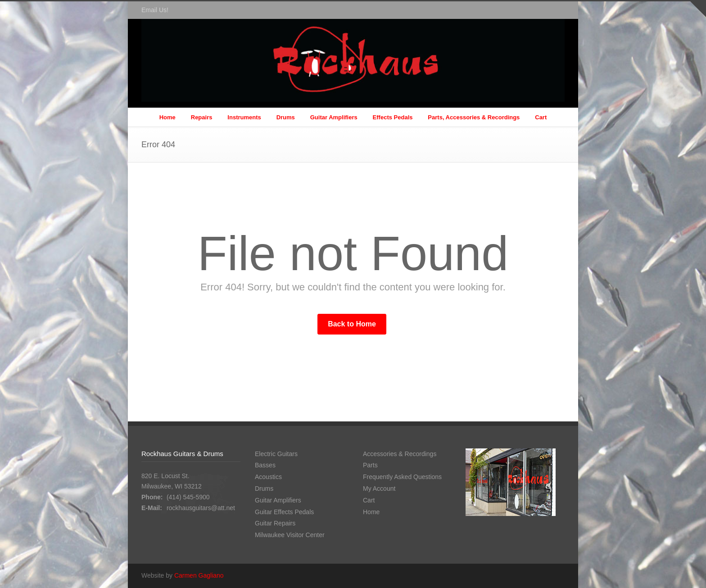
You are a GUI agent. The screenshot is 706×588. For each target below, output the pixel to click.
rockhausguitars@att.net (201, 508)
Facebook (556, 10)
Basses (265, 465)
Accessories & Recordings (400, 454)
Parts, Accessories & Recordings (474, 117)
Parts (370, 465)
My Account (379, 488)
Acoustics (268, 477)
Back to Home (352, 324)
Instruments (244, 117)
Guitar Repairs (275, 523)
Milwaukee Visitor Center (290, 535)
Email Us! (155, 10)
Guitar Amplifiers (334, 117)
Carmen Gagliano (199, 575)
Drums (286, 117)
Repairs (202, 117)
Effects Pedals (393, 117)
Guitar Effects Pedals (284, 512)
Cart (541, 117)
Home (167, 117)
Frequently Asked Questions (402, 477)
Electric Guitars (276, 454)
